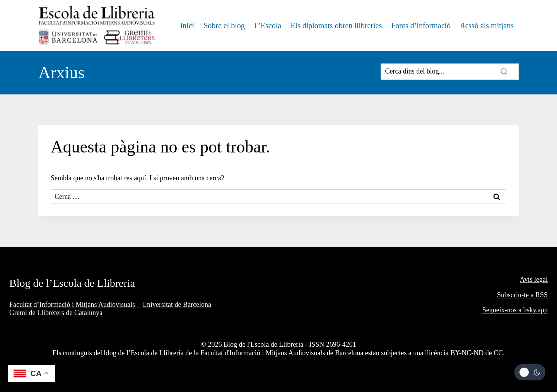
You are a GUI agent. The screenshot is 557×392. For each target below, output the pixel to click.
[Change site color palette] (530, 372)
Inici (187, 26)
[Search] (450, 72)
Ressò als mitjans (487, 26)
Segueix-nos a (503, 310)
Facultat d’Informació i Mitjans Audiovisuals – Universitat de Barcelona (110, 305)
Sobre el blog (224, 26)
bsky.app (536, 310)
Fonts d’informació (421, 26)
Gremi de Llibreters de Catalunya (56, 313)
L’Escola (268, 26)
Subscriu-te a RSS (522, 295)
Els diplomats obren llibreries (336, 26)
